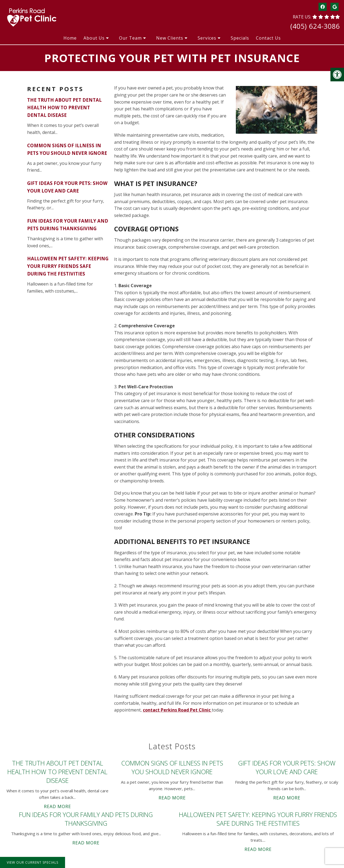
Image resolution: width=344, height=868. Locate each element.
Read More (57, 806)
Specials (240, 38)
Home (70, 38)
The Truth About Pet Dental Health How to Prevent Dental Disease (64, 108)
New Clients (170, 38)
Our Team (130, 38)
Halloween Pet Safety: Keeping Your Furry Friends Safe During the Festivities (68, 266)
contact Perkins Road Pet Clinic (177, 710)
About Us (94, 38)
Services (207, 38)
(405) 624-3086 (315, 26)
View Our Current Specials (33, 862)
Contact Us (268, 38)
